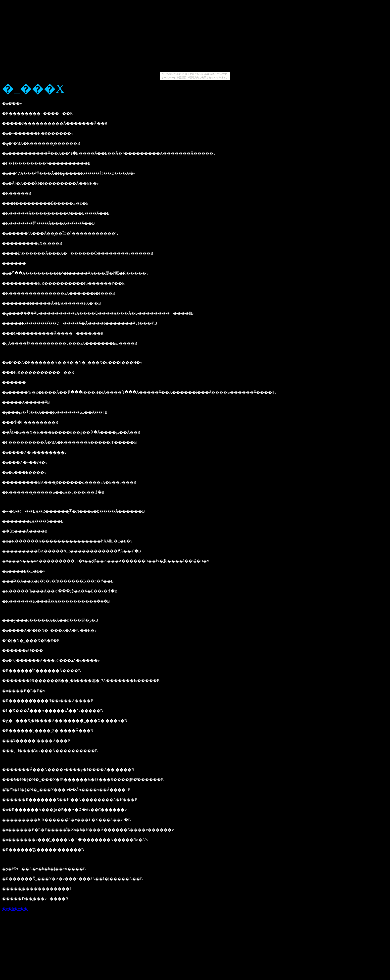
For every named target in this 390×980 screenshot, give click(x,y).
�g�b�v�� (15, 909)
